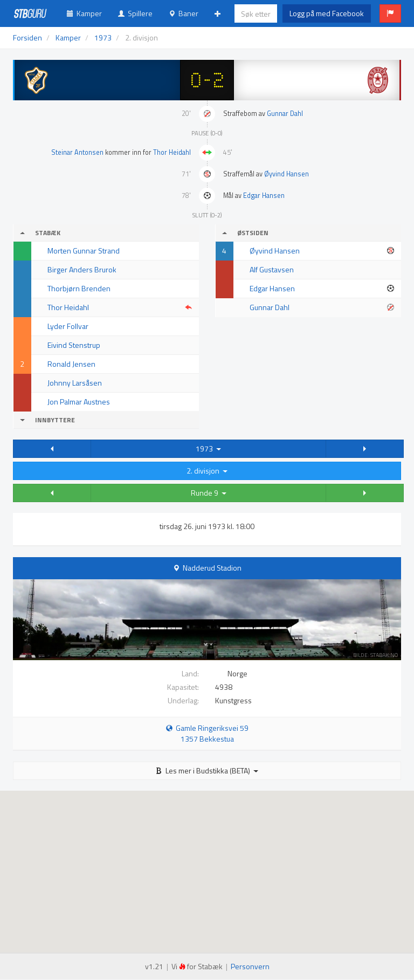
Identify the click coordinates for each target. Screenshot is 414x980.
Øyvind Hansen (287, 174)
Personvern (250, 966)
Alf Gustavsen (272, 269)
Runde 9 (209, 493)
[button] (390, 13)
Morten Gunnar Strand (84, 251)
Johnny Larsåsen (75, 383)
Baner (184, 13)
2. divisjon (207, 471)
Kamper (84, 13)
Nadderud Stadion (212, 568)
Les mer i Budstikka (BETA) (207, 770)
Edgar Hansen (264, 196)
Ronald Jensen (71, 364)
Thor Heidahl (172, 152)
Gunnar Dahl (285, 114)
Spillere (135, 13)
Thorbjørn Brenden (79, 288)
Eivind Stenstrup (74, 345)
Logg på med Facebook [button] (327, 13)
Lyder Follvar (68, 326)
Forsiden (27, 37)
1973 (208, 448)
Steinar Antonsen (77, 152)
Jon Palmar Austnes (79, 402)
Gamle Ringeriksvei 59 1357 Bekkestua (207, 733)
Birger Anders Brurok (82, 269)
